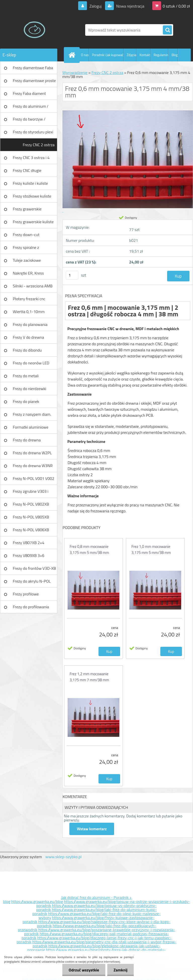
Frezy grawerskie (27, 209)
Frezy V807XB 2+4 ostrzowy (29, 544)
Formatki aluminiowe (31, 427)
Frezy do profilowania (31, 607)
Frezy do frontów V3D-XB (34, 568)
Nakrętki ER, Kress (28, 273)
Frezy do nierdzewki (30, 389)
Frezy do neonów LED (31, 363)
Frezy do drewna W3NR (33, 466)
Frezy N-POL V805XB (31, 517)
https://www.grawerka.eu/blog (37, 901)
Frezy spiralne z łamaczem (26, 249)
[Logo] (35, 30)
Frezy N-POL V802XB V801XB (31, 506)
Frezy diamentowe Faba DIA (33, 69)
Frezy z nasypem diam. (32, 414)
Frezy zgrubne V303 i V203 (31, 493)
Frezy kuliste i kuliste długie (30, 185)
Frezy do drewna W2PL (32, 453)
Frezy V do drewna (28, 337)
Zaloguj (95, 6)
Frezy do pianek (26, 401)
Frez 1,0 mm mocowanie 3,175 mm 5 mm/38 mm (151, 550)
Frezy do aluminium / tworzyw (31, 108)
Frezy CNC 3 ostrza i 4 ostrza (31, 159)
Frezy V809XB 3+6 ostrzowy (29, 557)
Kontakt (145, 55)
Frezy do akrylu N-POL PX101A (32, 583)
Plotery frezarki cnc (29, 299)
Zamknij (120, 970)
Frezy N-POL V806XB (31, 530)
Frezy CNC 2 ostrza (39, 145)
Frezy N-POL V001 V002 (34, 478)
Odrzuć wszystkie (84, 970)
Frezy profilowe (26, 594)
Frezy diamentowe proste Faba (34, 82)
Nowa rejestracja (130, 6)
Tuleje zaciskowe (27, 260)
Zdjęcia (131, 55)
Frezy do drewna (27, 440)
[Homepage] (73, 55)
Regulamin (161, 55)
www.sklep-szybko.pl (63, 857)
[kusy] (72, 275)
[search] (167, 30)
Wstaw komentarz (92, 829)
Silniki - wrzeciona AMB (33, 286)
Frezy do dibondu (27, 350)
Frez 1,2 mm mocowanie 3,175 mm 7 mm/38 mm (89, 677)
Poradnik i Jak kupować (108, 55)
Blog (175, 55)
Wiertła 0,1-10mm (29, 312)
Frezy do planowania (30, 324)
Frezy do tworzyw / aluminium (29, 121)
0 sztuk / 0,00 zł (176, 6)
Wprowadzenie (75, 72)
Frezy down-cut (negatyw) (26, 236)
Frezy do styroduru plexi (33, 132)
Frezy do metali (26, 376)
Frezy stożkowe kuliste (32, 196)
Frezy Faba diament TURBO (29, 95)
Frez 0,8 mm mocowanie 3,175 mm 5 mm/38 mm (89, 550)
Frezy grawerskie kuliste (33, 222)
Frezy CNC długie (27, 170)
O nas (85, 55)
